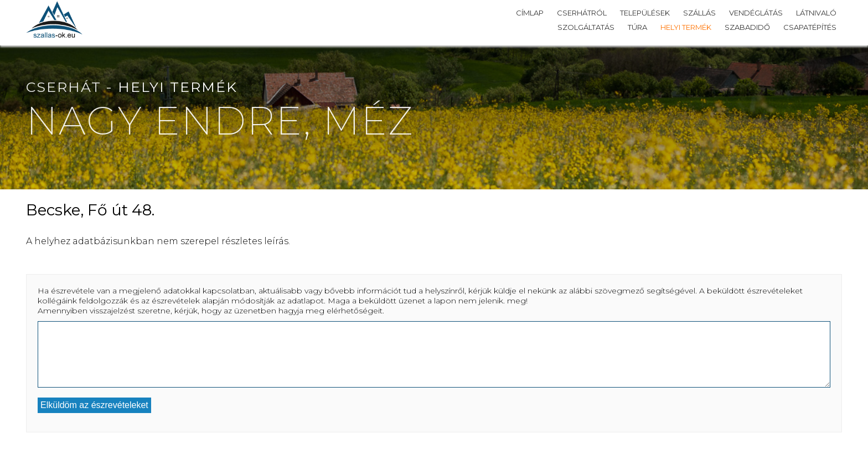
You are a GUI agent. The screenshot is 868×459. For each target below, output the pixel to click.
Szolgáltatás (586, 27)
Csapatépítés (810, 27)
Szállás (699, 13)
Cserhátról (582, 13)
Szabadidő (747, 27)
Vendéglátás (756, 13)
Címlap (530, 13)
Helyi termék (686, 27)
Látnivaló (816, 13)
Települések (645, 13)
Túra (637, 27)
